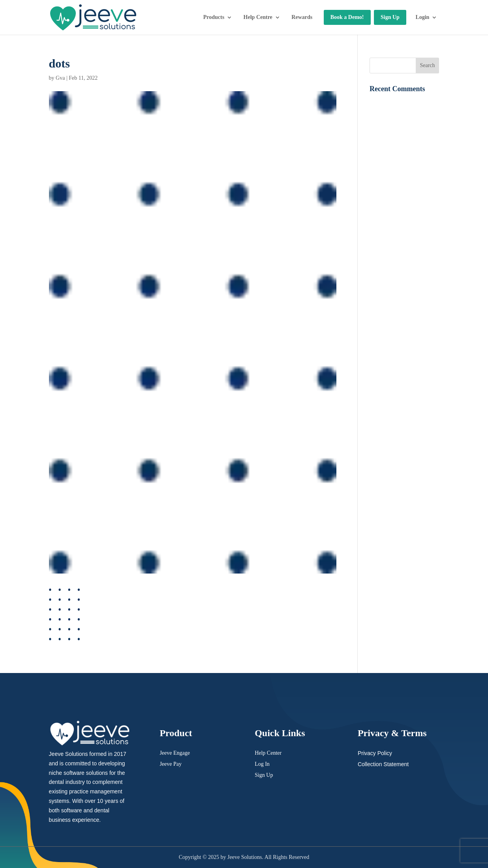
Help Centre (258, 17)
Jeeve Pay (171, 764)
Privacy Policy (375, 753)
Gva (60, 78)
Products (214, 17)
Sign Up (390, 17)
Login (422, 17)
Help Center (268, 753)
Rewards (302, 17)
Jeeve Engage (175, 753)
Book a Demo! (347, 17)
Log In (262, 764)
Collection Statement (383, 764)
